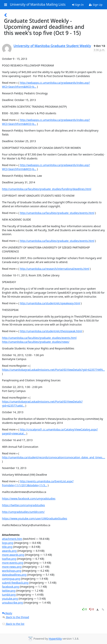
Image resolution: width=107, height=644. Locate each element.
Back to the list (13, 624)
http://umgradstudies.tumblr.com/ (23, 512)
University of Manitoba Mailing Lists (38, 5)
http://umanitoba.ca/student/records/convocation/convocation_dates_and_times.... (54, 457)
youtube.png (10, 599)
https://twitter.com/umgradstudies (24, 505)
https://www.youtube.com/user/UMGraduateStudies (35, 518)
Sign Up (96, 5)
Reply (7, 613)
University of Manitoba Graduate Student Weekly (52, 46)
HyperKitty (55, 639)
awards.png (9, 551)
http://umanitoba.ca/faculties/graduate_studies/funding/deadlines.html (47, 189)
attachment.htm (12, 539)
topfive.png (9, 559)
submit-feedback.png (15, 583)
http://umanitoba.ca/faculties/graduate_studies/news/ (36, 342)
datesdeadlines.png (14, 575)
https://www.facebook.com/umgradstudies (29, 499)
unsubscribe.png (13, 603)
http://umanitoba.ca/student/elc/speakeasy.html (50, 303)
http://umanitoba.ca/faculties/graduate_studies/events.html (57, 213)
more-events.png (13, 563)
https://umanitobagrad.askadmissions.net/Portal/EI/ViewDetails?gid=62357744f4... (53, 370)
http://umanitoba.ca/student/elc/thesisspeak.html (51, 331)
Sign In (78, 5)
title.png (7, 547)
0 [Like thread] (85, 609)
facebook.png (11, 587)
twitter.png (9, 591)
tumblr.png (9, 595)
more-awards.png (13, 555)
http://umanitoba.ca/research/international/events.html (54, 269)
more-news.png (12, 567)
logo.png (8, 543)
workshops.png (12, 571)
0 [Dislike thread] (92, 609)
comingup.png (11, 579)
